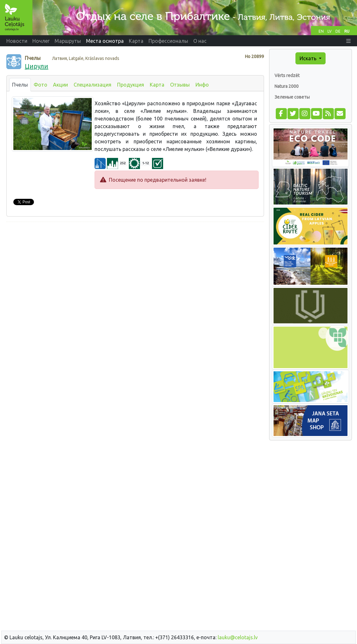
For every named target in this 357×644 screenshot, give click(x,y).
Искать (309, 58)
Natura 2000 (287, 86)
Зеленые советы (292, 97)
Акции (60, 85)
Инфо (202, 85)
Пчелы (20, 85)
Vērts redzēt (287, 75)
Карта (157, 85)
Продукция (131, 85)
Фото (40, 85)
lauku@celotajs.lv (238, 637)
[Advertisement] (135, 271)
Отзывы (180, 85)
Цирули (36, 66)
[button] (348, 41)
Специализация (93, 85)
